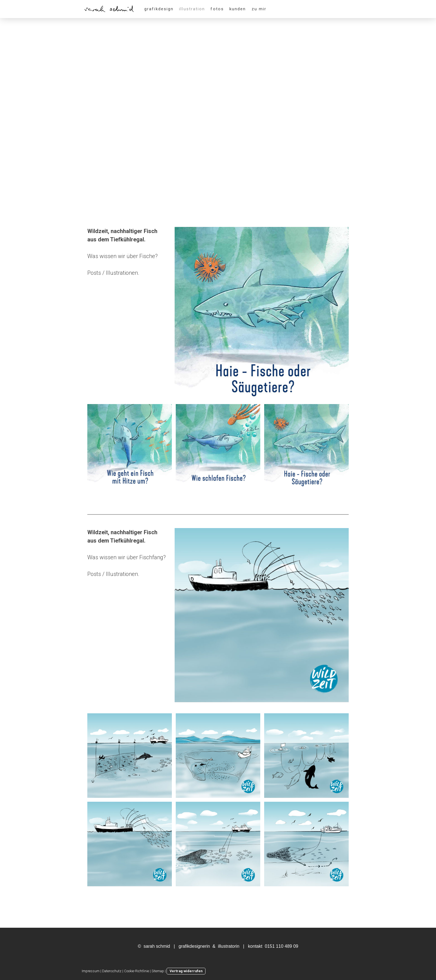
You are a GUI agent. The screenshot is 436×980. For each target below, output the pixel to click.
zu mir (259, 9)
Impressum (91, 971)
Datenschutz (112, 971)
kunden (238, 9)
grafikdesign (159, 9)
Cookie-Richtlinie (137, 971)
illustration (192, 9)
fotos (217, 9)
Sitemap (158, 971)
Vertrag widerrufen (186, 971)
